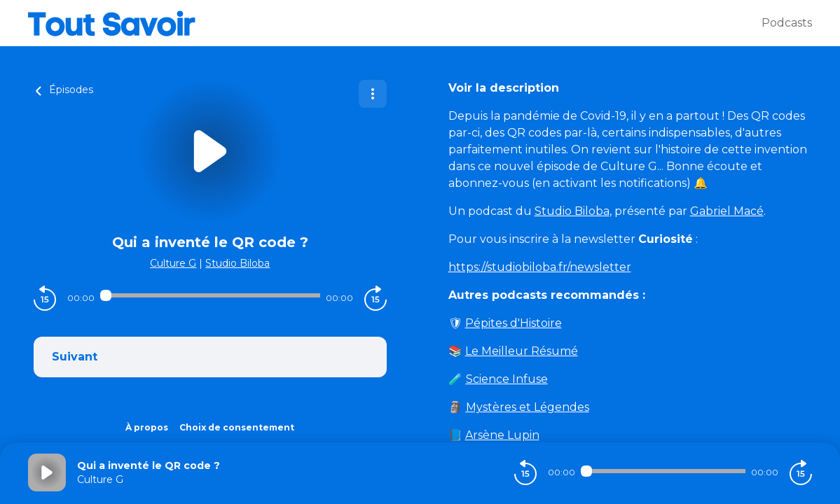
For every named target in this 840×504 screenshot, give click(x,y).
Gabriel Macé (727, 211)
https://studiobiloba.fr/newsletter (540, 267)
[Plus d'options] (373, 94)
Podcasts (787, 23)
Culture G (173, 263)
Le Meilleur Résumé (522, 351)
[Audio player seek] (210, 295)
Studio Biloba (237, 263)
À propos (147, 427)
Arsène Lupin (502, 435)
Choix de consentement (237, 427)
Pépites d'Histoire (514, 323)
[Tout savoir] (395, 23)
